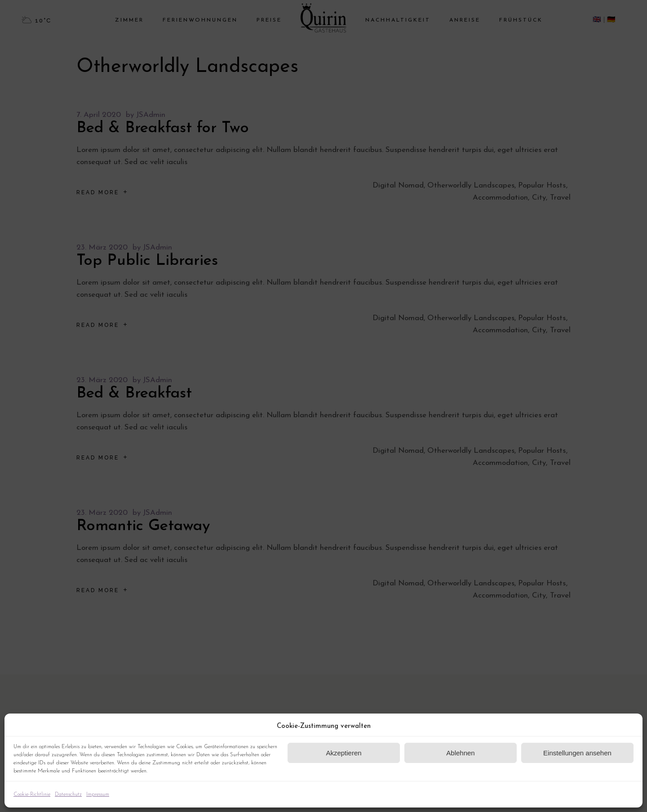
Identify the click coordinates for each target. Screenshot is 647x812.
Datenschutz (68, 794)
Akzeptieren (343, 753)
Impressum (98, 794)
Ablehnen (460, 753)
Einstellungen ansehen (577, 753)
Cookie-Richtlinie (32, 794)
